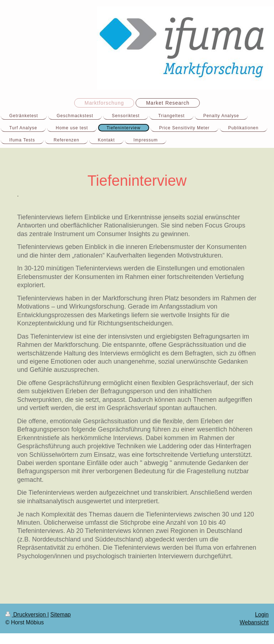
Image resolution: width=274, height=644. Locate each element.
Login (262, 615)
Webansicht (254, 622)
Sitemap (60, 615)
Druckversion (26, 615)
